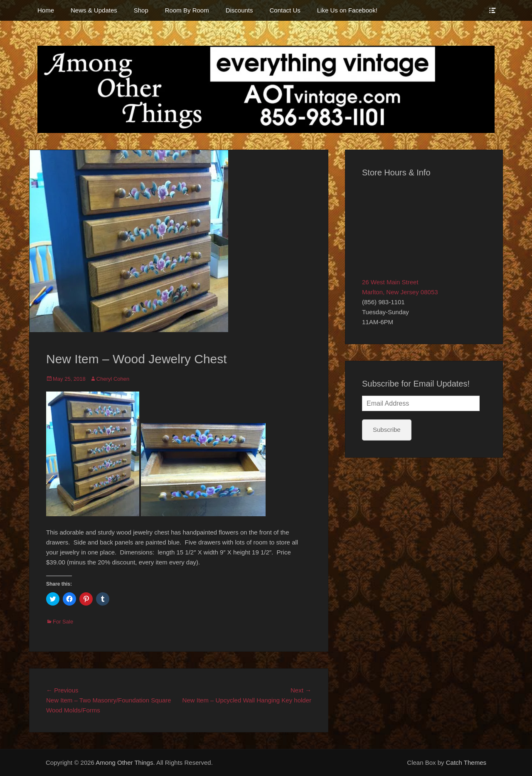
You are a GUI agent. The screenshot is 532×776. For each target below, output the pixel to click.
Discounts (239, 10)
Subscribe (387, 430)
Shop (141, 10)
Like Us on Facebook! (347, 10)
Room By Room (187, 10)
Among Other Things (124, 762)
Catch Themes (466, 762)
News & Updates (94, 10)
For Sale (63, 622)
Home (46, 10)
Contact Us (285, 10)
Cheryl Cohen (113, 379)
